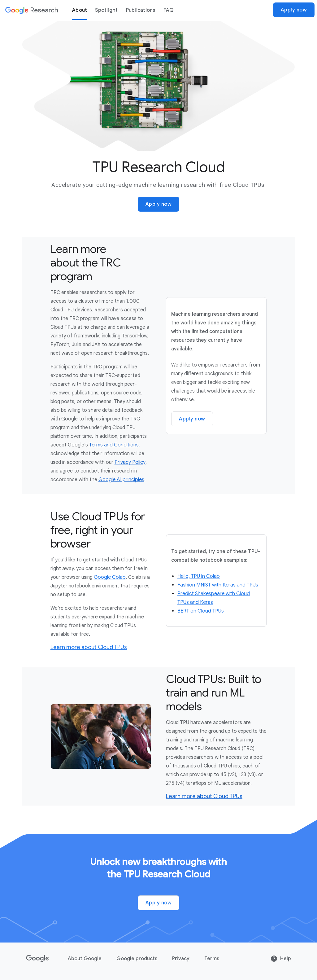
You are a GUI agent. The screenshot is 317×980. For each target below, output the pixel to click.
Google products (137, 959)
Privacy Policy (130, 462)
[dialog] (158, 10)
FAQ (169, 10)
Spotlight (106, 10)
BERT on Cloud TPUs (201, 611)
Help (281, 959)
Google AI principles (121, 480)
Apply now (294, 10)
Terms (212, 959)
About (80, 10)
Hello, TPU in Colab (199, 576)
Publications (141, 10)
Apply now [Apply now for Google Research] (159, 204)
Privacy (181, 959)
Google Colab (110, 577)
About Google (85, 959)
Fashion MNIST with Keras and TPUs (218, 585)
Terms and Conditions (114, 445)
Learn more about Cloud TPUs (89, 647)
